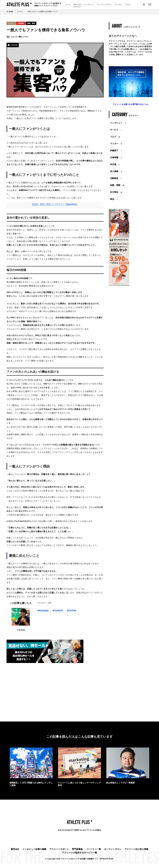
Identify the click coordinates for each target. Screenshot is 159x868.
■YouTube (72, 610)
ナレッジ (77, 4)
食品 (114, 199)
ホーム (68, 4)
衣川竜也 (116, 192)
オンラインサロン (105, 4)
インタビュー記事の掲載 (34, 849)
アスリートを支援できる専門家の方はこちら (131, 104)
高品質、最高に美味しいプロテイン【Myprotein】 (55, 204)
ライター (20, 12)
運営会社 (15, 849)
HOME (11, 12)
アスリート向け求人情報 (136, 849)
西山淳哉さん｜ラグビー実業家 (120, 783)
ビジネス (25, 37)
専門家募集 (77, 849)
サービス (118, 4)
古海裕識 (21, 23)
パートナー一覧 (93, 849)
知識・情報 (31, 23)
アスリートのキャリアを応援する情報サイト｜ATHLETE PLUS (87, 859)
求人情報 (116, 172)
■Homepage (43, 610)
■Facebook (58, 610)
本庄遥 (115, 165)
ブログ (128, 4)
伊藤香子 (116, 151)
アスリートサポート (59, 849)
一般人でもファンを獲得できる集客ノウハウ (42, 12)
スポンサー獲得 (16, 37)
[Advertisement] (55, 686)
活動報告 (116, 178)
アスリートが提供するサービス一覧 (80, 853)
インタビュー (89, 4)
